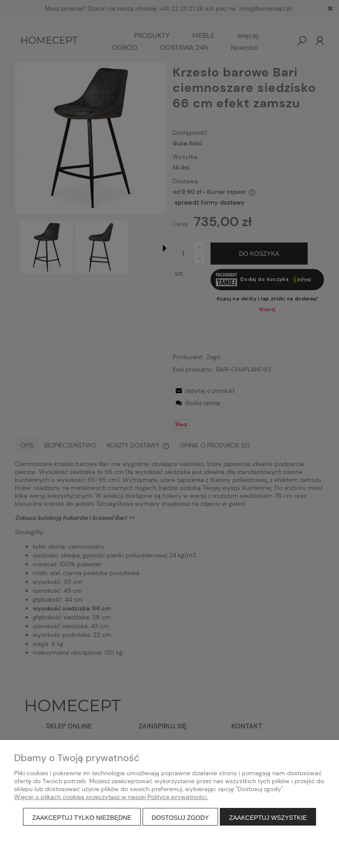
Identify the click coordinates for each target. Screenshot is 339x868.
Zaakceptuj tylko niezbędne (82, 818)
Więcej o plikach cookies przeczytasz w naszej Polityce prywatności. (111, 797)
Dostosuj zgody (181, 818)
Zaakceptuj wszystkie (268, 818)
